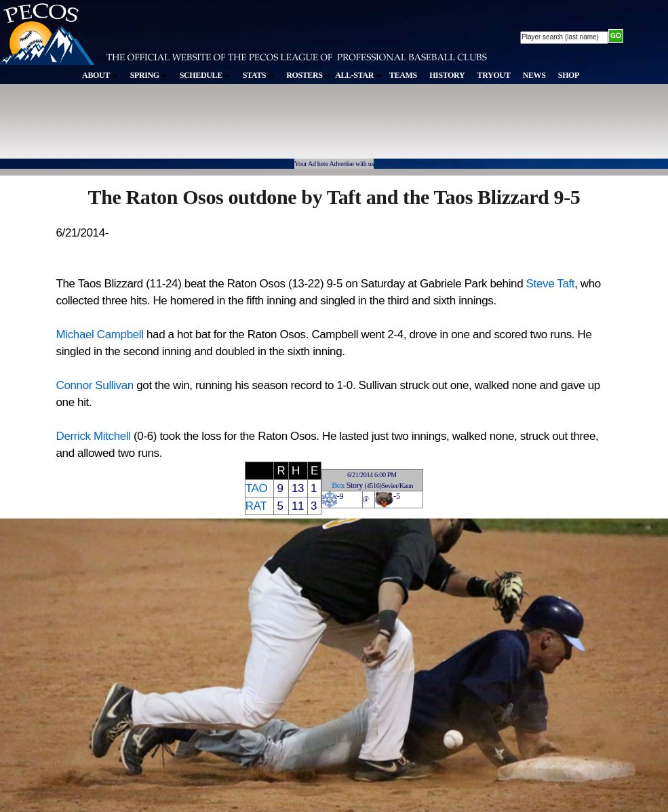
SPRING (149, 75)
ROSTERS (308, 75)
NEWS (534, 75)
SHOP (569, 75)
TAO (257, 488)
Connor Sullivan (95, 385)
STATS (258, 75)
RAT (256, 506)
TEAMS (403, 75)
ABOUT (100, 75)
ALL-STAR (358, 75)
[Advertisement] (250, 128)
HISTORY (447, 75)
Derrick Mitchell (94, 436)
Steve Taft (551, 284)
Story (355, 485)
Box (338, 485)
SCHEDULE (205, 75)
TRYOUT (494, 75)
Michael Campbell (100, 334)
